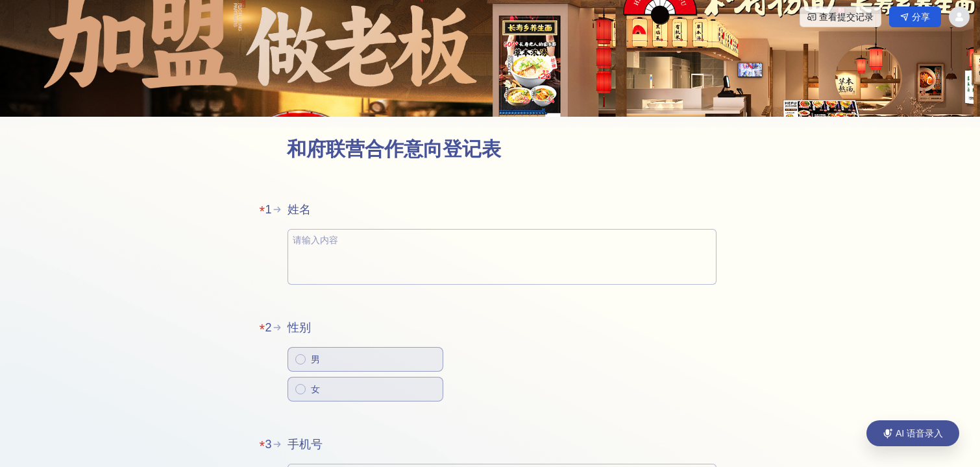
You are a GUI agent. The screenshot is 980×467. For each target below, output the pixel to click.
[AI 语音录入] (913, 433)
